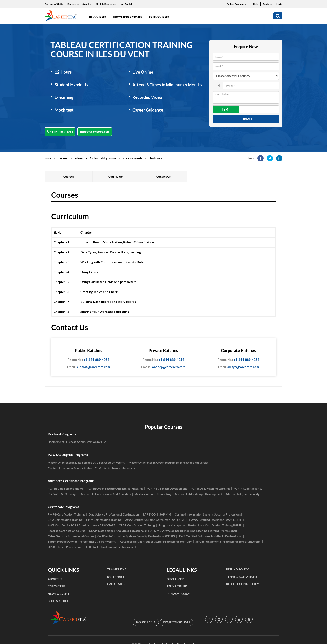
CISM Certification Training (104, 520)
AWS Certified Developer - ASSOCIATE (216, 520)
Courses (98, 17)
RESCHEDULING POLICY (242, 584)
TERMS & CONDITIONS (242, 577)
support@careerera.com (89, 367)
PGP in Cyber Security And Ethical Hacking (115, 489)
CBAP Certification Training (137, 525)
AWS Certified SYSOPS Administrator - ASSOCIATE (81, 525)
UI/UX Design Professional (65, 547)
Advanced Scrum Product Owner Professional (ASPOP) (156, 541)
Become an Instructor (79, 4)
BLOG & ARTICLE (59, 601)
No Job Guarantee (106, 4)
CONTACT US (57, 586)
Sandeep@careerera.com (163, 367)
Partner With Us (54, 4)
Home (48, 158)
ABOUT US (55, 579)
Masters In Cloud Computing (153, 494)
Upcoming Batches (128, 17)
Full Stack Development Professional (110, 547)
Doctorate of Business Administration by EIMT (78, 442)
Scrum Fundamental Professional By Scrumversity (228, 541)
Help (256, 4)
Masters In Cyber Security (243, 494)
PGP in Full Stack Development (167, 489)
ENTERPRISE (116, 577)
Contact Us (163, 177)
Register (267, 4)
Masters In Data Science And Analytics (106, 494)
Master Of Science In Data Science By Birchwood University (86, 462)
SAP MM (165, 514)
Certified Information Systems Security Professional (208, 514)
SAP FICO (149, 514)
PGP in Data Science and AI (65, 489)
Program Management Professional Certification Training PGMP (200, 525)
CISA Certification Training (65, 520)
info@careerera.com (95, 131)
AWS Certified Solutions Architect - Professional (210, 536)
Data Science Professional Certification (114, 514)
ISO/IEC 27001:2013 (177, 622)
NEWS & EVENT (58, 594)
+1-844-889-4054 (60, 131)
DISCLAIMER (175, 579)
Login (279, 4)
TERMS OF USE (177, 586)
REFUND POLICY (237, 569)
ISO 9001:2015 (146, 622)
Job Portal (126, 4)
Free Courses (159, 17)
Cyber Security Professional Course (71, 536)
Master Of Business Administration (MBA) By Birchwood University (91, 468)
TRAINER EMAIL (118, 569)
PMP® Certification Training (66, 514)
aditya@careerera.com (238, 367)
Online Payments (238, 4)
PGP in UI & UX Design (62, 494)
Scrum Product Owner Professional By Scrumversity (82, 541)
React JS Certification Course (67, 531)
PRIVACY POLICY (178, 594)
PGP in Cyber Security (248, 489)
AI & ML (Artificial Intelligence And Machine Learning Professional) (194, 531)
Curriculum (116, 177)
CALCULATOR (116, 584)
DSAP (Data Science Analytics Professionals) (118, 531)
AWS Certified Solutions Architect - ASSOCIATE (156, 520)
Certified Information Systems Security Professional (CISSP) (136, 536)
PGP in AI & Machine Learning (210, 489)
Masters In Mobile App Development (199, 494)
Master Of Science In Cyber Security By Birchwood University (169, 462)
